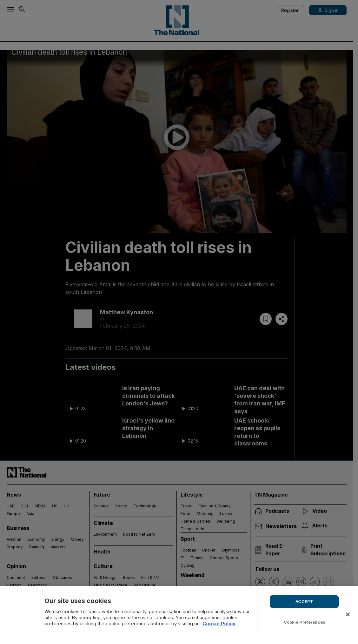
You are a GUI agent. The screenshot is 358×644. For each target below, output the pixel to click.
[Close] (348, 614)
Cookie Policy (219, 624)
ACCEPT (304, 601)
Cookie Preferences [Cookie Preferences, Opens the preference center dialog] (305, 622)
